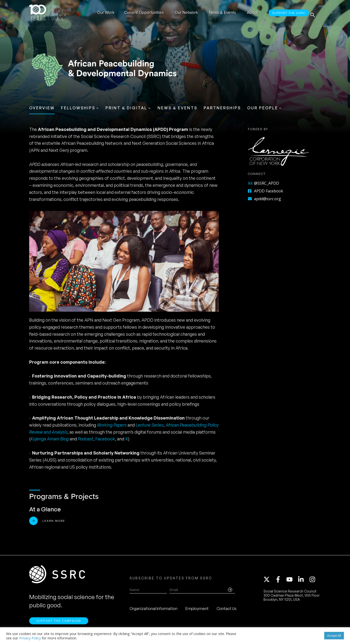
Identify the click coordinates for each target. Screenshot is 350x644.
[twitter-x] (269, 581)
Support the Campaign (59, 625)
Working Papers (112, 425)
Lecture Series (150, 425)
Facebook (105, 439)
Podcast (86, 439)
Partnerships (222, 108)
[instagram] (313, 581)
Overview (42, 108)
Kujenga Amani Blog (50, 439)
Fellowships (78, 108)
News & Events (177, 108)
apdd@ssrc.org (264, 199)
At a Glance (45, 509)
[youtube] (292, 581)
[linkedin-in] (303, 581)
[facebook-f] (280, 581)
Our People (263, 108)
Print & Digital (126, 108)
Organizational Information (153, 610)
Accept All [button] (334, 635)
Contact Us (227, 610)
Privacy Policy (30, 638)
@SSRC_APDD (263, 183)
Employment (197, 610)
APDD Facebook (266, 191)
